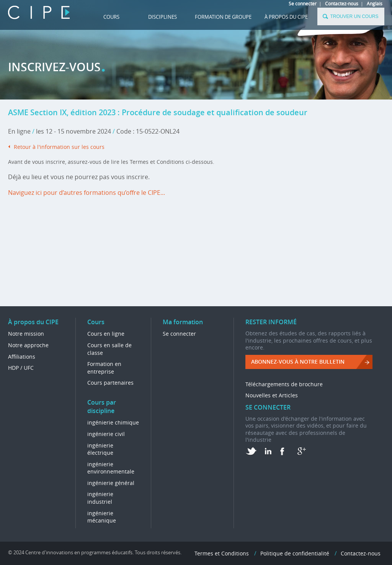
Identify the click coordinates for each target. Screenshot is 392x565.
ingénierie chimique (113, 422)
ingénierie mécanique (102, 517)
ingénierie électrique (100, 449)
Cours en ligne (106, 334)
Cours (111, 17)
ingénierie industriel (100, 498)
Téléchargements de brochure (284, 384)
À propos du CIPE (286, 17)
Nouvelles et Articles (272, 395)
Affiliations (22, 357)
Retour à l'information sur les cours (59, 147)
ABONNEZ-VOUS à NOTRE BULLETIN (298, 362)
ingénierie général (111, 483)
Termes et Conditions (222, 553)
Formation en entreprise (104, 368)
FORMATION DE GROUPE (223, 17)
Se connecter (303, 3)
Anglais (375, 3)
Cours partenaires (110, 383)
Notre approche (28, 345)
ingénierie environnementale (111, 468)
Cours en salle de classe (109, 349)
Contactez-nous (342, 3)
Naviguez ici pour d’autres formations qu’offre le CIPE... (87, 193)
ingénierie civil (106, 434)
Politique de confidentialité (295, 553)
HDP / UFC (21, 368)
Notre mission (26, 334)
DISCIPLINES (163, 17)
